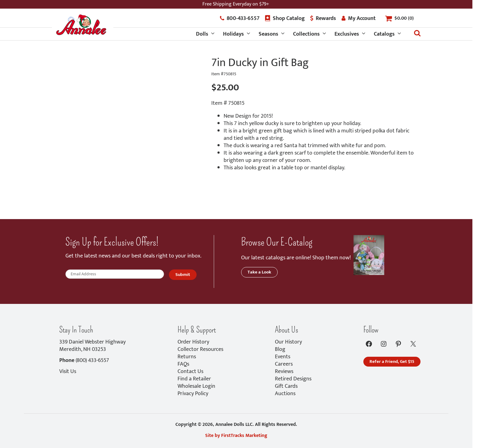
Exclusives (347, 34)
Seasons (268, 34)
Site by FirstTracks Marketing (236, 436)
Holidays (233, 34)
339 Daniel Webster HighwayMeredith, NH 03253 (92, 346)
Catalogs (384, 34)
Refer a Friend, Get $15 (392, 362)
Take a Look (259, 272)
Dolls (202, 34)
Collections (306, 34)
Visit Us (68, 371)
